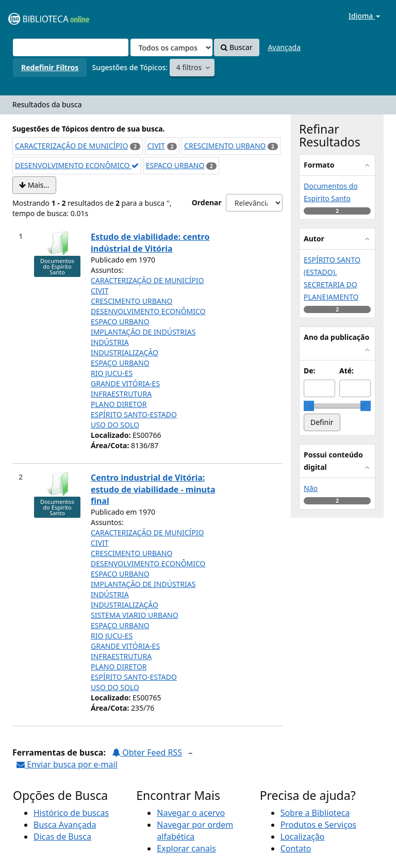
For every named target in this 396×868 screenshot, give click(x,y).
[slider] (309, 406)
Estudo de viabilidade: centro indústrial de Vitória (150, 243)
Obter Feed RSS (147, 752)
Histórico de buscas (71, 813)
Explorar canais (186, 848)
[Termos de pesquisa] (71, 47)
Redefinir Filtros (50, 67)
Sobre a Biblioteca (315, 813)
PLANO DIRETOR (119, 404)
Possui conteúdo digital (333, 461)
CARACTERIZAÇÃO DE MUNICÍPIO (72, 146)
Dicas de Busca (62, 837)
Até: (346, 371)
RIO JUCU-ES (112, 373)
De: (310, 371)
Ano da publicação (336, 337)
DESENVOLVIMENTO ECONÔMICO (77, 165)
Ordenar (207, 202)
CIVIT (156, 146)
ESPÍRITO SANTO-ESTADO (134, 414)
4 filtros (190, 67)
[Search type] (171, 47)
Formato (319, 165)
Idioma (364, 16)
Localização (303, 837)
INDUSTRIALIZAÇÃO (125, 353)
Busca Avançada (65, 825)
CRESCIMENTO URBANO (225, 146)
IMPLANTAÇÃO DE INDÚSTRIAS (143, 332)
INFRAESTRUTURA (121, 394)
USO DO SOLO (115, 425)
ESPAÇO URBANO (120, 363)
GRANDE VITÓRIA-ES (125, 383)
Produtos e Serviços (319, 825)
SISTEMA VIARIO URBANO (135, 615)
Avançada (284, 47)
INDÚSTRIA (110, 342)
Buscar (236, 47)
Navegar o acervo (191, 813)
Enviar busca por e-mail (67, 764)
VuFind (33, 16)
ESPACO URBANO (175, 165)
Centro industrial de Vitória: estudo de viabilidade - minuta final (153, 489)
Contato (296, 848)
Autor (314, 239)
